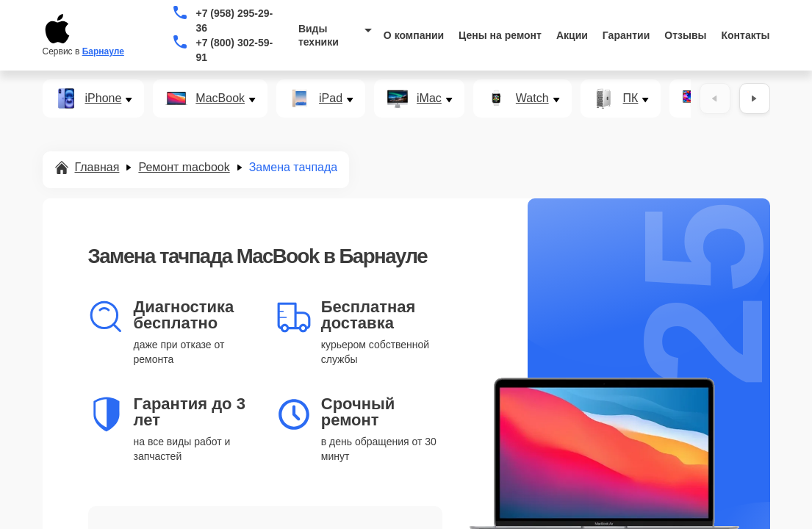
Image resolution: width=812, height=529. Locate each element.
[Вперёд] (755, 98)
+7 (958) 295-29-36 (234, 21)
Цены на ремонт (500, 35)
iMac (429, 98)
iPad (331, 98)
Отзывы (685, 35)
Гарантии (626, 35)
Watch (532, 98)
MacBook (220, 98)
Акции (572, 35)
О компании (414, 35)
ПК (631, 98)
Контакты (746, 35)
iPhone (104, 98)
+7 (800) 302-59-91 (234, 50)
